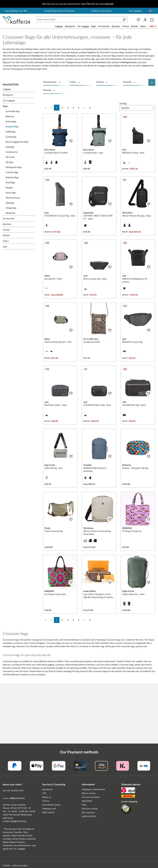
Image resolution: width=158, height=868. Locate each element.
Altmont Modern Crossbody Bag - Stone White (98, 585)
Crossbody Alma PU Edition (56, 160)
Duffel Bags (11, 132)
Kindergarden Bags (14, 167)
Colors (75, 82)
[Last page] (90, 108)
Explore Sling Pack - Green (133, 654)
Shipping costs (49, 808)
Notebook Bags (12, 177)
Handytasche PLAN (92, 372)
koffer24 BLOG (89, 816)
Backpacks (8, 95)
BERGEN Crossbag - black (133, 160)
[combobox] (79, 19)
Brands (6, 235)
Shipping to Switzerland (93, 789)
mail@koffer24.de (18, 821)
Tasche (29, 49)
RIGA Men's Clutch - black (56, 443)
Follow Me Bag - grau (54, 513)
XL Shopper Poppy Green (55, 654)
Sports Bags (11, 193)
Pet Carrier (10, 157)
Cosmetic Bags (12, 172)
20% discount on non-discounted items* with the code (78, 4)
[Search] (124, 19)
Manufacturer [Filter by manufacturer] (52, 82)
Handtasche (91, 49)
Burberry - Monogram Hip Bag (135, 513)
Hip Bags (9, 162)
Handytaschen (12, 152)
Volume (102, 82)
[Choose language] (151, 11)
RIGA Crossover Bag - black (95, 301)
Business (7, 224)
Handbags (10, 147)
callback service (17, 798)
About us (47, 797)
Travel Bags (10, 182)
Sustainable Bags (13, 111)
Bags (5, 106)
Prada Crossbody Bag (54, 584)
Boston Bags (11, 121)
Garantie (129, 82)
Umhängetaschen (128, 62)
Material (49, 90)
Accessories (9, 218)
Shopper (9, 188)
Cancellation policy (51, 805)
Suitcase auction (90, 808)
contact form (17, 790)
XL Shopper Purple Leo (132, 584)
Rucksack (22, 56)
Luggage (7, 89)
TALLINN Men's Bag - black (134, 443)
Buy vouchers (88, 812)
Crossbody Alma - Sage (93, 160)
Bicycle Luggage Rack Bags (17, 142)
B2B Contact (48, 812)
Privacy (46, 801)
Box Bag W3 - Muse (53, 301)
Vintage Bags (11, 208)
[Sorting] (137, 108)
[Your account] (145, 19)
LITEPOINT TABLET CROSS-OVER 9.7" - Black (98, 232)
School (6, 230)
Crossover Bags (12, 127)
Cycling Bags (11, 137)
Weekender (10, 213)
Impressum (47, 789)
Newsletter (87, 801)
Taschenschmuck (13, 198)
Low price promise (91, 797)
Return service (89, 793)
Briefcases (10, 116)
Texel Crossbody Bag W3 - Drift (58, 372)
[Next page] (84, 108)
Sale (5, 246)
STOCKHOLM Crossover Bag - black (60, 231)
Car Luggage (9, 100)
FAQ (84, 805)
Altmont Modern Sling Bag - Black (137, 231)
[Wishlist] (138, 19)
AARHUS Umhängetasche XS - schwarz (135, 303)
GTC (44, 793)
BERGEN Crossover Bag (132, 372)
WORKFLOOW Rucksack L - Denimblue (96, 515)
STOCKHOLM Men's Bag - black (97, 443)
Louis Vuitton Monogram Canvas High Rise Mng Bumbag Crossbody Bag (98, 656)
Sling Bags (10, 203)
